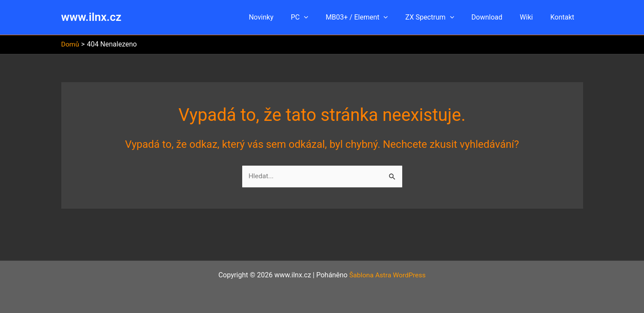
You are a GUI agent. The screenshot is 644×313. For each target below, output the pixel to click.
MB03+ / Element (372, 17)
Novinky (284, 17)
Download (496, 17)
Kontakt (564, 17)
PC (319, 17)
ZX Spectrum (442, 17)
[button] (323, 17)
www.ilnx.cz (92, 17)
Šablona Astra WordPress (387, 275)
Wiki (531, 17)
